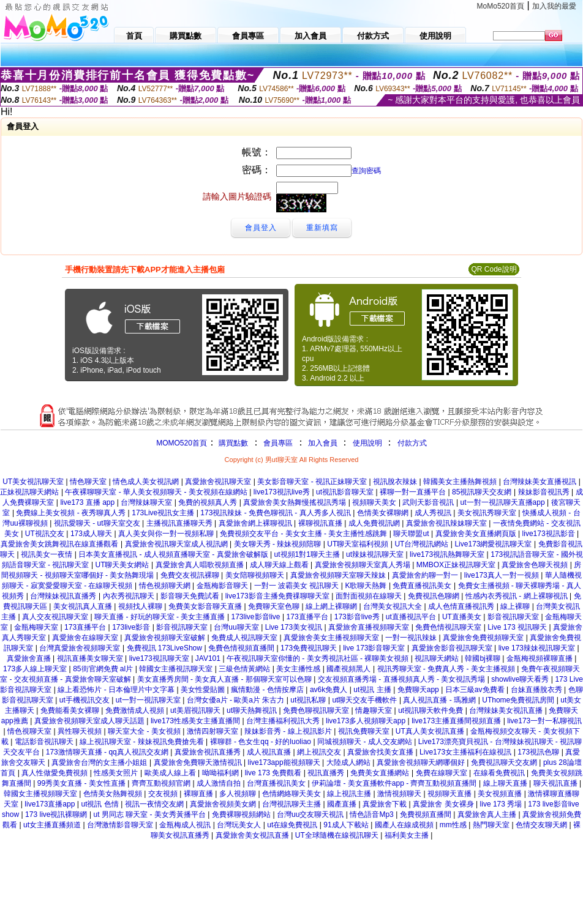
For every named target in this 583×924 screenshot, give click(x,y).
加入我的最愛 (554, 6)
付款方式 (412, 443)
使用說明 (367, 443)
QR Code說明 (494, 269)
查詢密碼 (366, 171)
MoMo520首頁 (501, 6)
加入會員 (323, 443)
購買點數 (232, 443)
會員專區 (278, 443)
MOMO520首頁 (182, 443)
